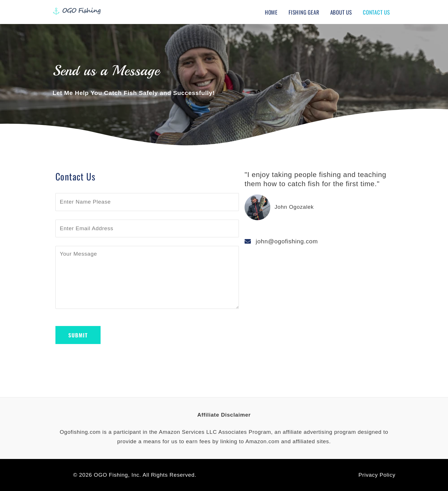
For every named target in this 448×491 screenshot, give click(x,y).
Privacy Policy (377, 475)
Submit (78, 335)
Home (271, 12)
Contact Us (376, 12)
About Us (341, 12)
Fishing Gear (304, 12)
